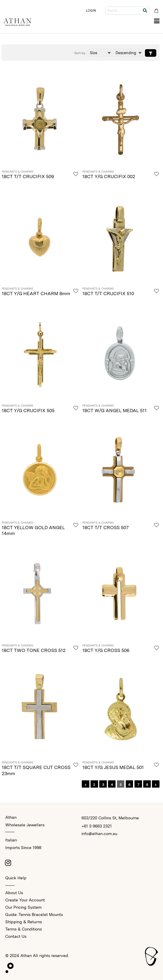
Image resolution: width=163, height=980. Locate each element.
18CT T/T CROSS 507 (106, 528)
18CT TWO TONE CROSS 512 (34, 650)
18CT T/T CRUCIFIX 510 (108, 294)
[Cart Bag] (156, 11)
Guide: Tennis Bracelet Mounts (34, 915)
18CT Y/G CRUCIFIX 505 (28, 411)
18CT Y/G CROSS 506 (106, 650)
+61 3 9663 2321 (97, 826)
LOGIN (91, 10)
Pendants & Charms (17, 172)
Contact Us (16, 936)
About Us (14, 893)
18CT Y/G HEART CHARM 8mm (36, 294)
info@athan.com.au (99, 834)
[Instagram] (8, 863)
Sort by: (80, 53)
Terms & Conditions (24, 929)
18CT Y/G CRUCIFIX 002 (109, 177)
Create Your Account (25, 900)
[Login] (76, 175)
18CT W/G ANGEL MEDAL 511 (115, 411)
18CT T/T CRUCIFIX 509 (28, 177)
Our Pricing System (23, 907)
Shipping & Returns (24, 922)
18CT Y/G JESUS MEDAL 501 (113, 767)
